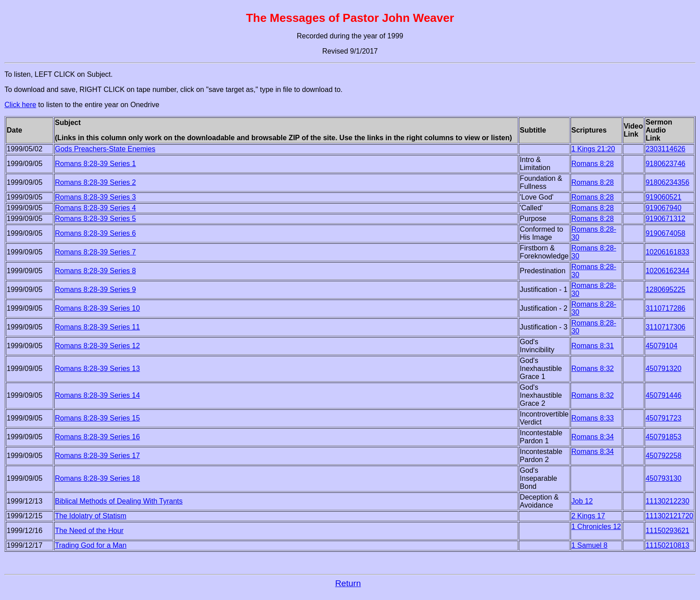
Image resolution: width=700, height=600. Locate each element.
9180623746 (665, 164)
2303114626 (665, 149)
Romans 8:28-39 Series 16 (97, 437)
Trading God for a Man (91, 545)
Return (348, 583)
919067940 (663, 208)
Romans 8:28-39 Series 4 (95, 208)
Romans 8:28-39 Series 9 (95, 290)
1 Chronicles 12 (596, 527)
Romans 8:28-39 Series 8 (95, 271)
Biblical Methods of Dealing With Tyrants (119, 501)
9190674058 (665, 233)
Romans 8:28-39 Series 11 (97, 327)
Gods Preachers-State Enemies (105, 149)
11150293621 (667, 531)
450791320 (663, 369)
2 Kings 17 (588, 516)
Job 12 (582, 501)
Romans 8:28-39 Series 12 (97, 346)
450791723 (663, 418)
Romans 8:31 (593, 346)
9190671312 (665, 219)
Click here (20, 105)
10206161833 (667, 252)
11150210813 (667, 545)
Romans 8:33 (593, 418)
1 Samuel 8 (590, 545)
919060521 (663, 197)
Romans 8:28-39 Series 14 (97, 395)
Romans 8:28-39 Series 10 (97, 308)
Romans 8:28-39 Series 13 (97, 369)
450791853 (663, 437)
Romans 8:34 (593, 437)
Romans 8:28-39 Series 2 (95, 182)
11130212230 (667, 501)
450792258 (663, 456)
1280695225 (665, 290)
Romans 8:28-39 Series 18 (97, 478)
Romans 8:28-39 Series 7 (95, 252)
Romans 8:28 (593, 164)
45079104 (661, 346)
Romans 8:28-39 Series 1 (95, 164)
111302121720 (669, 516)
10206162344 (667, 271)
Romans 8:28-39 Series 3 (95, 197)
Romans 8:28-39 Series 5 (95, 219)
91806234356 (667, 182)
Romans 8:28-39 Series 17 (97, 456)
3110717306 (665, 327)
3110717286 (665, 308)
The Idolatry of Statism (91, 516)
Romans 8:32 (593, 369)
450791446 (663, 395)
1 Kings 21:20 (593, 149)
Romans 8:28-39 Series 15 (97, 418)
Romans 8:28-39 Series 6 (95, 233)
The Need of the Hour (89, 531)
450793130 (663, 478)
